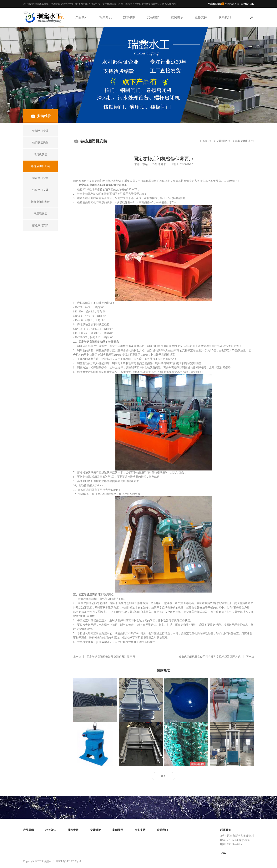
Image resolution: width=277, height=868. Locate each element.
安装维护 (153, 17)
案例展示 (177, 17)
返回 (164, 776)
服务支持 (201, 17)
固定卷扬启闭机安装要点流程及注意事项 (104, 657)
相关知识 (105, 17)
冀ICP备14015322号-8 (68, 861)
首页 (61, 17)
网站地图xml (214, 4)
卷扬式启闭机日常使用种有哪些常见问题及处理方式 (216, 657)
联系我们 (225, 17)
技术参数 (129, 17)
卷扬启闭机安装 (244, 141)
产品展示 (82, 17)
